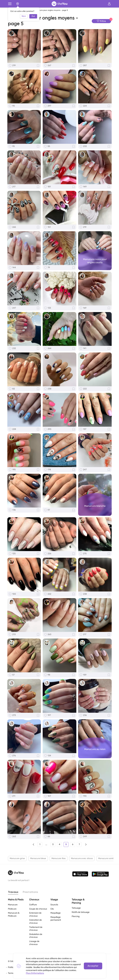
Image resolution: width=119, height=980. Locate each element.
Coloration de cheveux (35, 921)
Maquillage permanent (56, 919)
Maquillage (56, 913)
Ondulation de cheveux (36, 936)
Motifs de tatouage (81, 912)
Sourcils (54, 905)
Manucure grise (17, 858)
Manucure (13, 905)
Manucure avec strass (82, 858)
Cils (52, 909)
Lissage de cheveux (34, 943)
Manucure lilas (59, 858)
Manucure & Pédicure (14, 914)
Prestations (30, 892)
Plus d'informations (35, 973)
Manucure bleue (38, 858)
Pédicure (12, 909)
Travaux (13, 892)
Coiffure (33, 905)
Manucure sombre (107, 858)
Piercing (76, 916)
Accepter (93, 966)
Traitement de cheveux (36, 929)
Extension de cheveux (35, 914)
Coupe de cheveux (38, 909)
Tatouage (76, 908)
